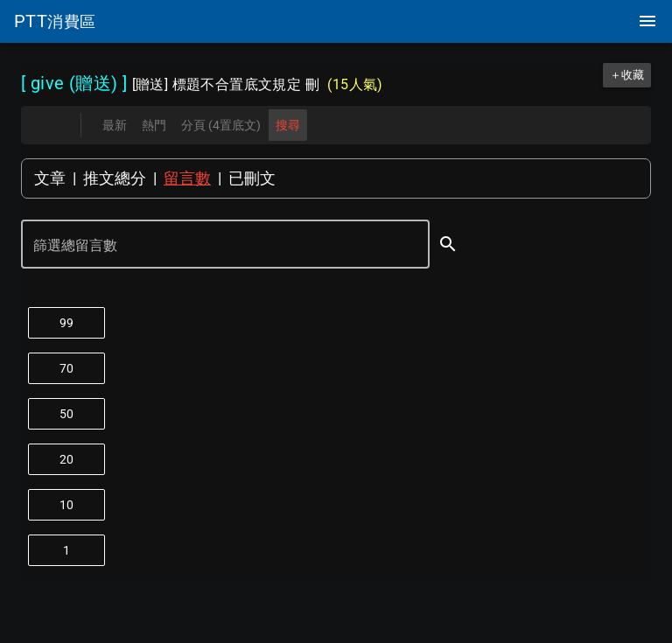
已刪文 (252, 178)
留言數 (187, 178)
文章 (50, 178)
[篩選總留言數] (213, 246)
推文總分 (115, 178)
